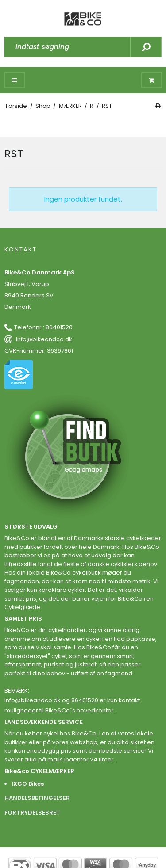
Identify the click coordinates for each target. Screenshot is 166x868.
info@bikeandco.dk (44, 339)
